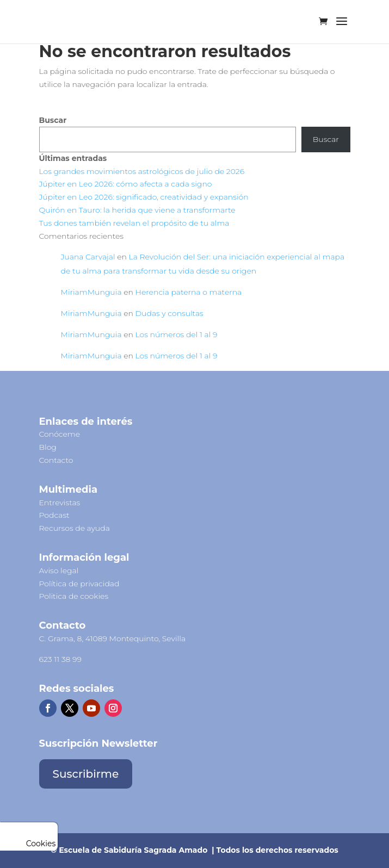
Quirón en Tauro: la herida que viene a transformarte (137, 210)
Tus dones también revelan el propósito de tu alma (134, 223)
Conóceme (60, 434)
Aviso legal (59, 571)
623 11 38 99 (60, 659)
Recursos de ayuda (75, 528)
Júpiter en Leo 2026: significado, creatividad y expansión (144, 197)
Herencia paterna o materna (189, 292)
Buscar (53, 120)
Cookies (29, 844)
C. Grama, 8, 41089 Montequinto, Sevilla (113, 638)
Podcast (54, 515)
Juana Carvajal (88, 257)
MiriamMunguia (91, 292)
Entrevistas (60, 503)
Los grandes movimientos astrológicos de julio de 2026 (142, 171)
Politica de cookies (74, 596)
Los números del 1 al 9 (177, 334)
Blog (48, 447)
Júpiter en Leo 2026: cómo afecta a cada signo (126, 184)
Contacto (56, 460)
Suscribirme (86, 774)
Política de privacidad (79, 584)
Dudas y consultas (169, 313)
